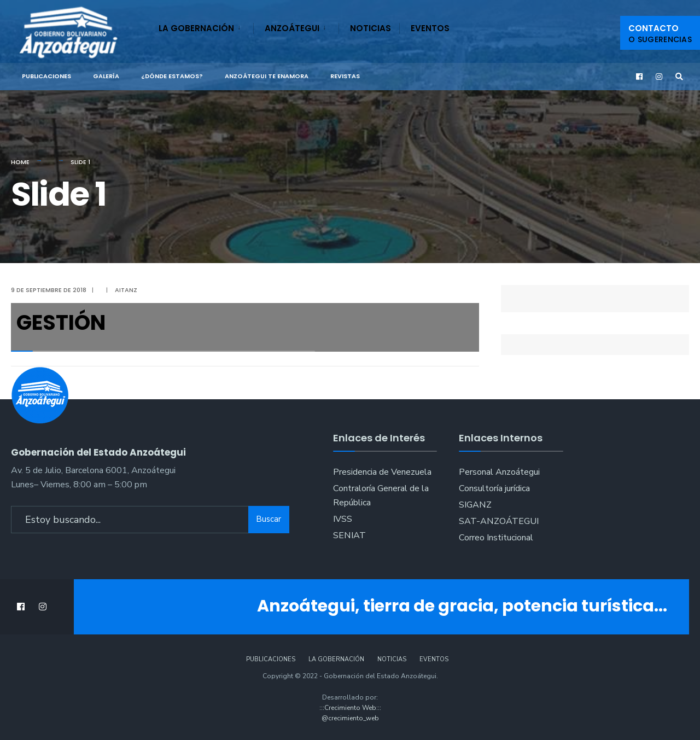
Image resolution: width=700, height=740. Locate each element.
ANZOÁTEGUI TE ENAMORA (267, 76)
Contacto (660, 34)
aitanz (126, 290)
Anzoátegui (292, 28)
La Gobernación (196, 28)
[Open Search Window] (679, 77)
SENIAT (349, 535)
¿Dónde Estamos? (172, 76)
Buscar (269, 519)
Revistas (345, 76)
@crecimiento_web (350, 718)
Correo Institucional (496, 538)
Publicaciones (46, 76)
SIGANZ (475, 505)
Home (20, 162)
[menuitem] (206, 26)
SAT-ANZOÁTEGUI (499, 521)
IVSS (343, 519)
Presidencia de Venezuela (382, 472)
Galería (106, 76)
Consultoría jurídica (494, 488)
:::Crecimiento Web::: (350, 708)
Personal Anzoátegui (499, 472)
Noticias (371, 28)
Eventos (430, 28)
